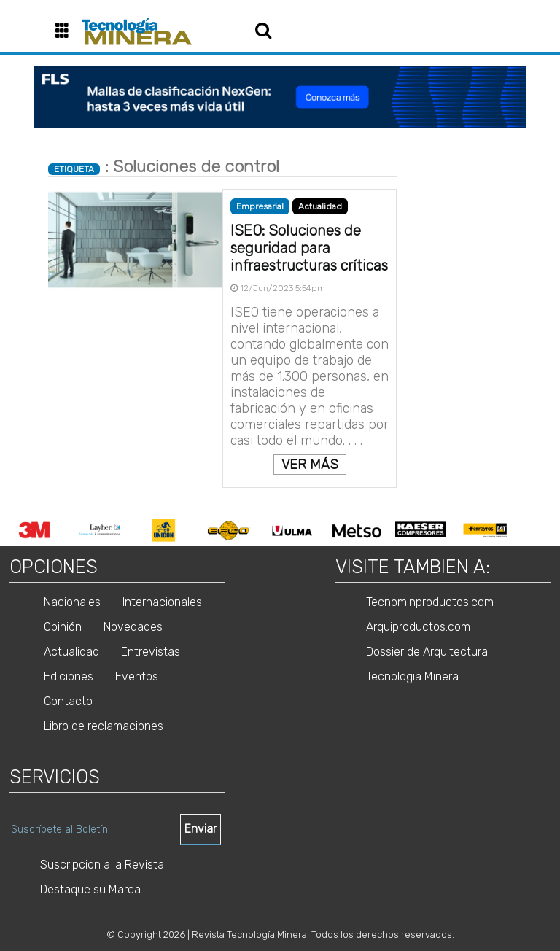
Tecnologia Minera (412, 676)
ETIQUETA (74, 169)
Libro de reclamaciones (104, 726)
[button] (67, 32)
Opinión (63, 627)
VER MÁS (310, 465)
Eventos (137, 676)
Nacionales (72, 602)
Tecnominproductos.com (430, 602)
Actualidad (320, 206)
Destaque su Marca (90, 889)
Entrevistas (151, 652)
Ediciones (69, 676)
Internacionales (162, 602)
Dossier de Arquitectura (427, 652)
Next (528, 530)
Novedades (133, 627)
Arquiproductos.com (418, 627)
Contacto (68, 701)
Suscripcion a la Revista (102, 865)
